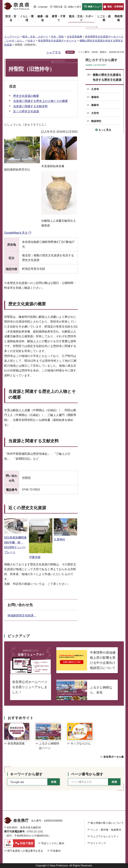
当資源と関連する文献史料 (30, 106)
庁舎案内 (56, 851)
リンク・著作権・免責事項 (106, 830)
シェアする (54, 52)
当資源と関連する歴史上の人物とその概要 (40, 101)
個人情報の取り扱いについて (107, 823)
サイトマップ (98, 843)
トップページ (12, 37)
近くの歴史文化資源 (26, 111)
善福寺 (95, 97)
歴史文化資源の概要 (26, 96)
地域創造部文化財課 (22, 615)
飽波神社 (96, 121)
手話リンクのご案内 (53, 843)
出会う (31, 41)
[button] (41, 7)
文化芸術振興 (74, 37)
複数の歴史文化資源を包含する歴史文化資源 (107, 77)
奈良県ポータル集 (114, 757)
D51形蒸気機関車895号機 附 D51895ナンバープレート (16, 543)
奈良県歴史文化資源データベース (57, 41)
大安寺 (95, 113)
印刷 (71, 52)
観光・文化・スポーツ (35, 37)
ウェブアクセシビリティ (104, 836)
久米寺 (95, 89)
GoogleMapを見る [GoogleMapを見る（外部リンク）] (16, 233)
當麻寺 (95, 105)
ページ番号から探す (87, 774)
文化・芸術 (57, 37)
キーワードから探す (26, 774)
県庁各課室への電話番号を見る (25, 851)
